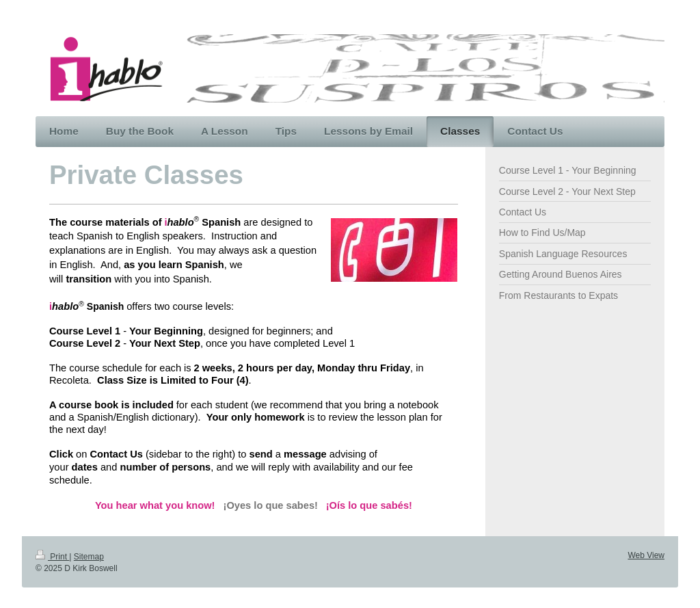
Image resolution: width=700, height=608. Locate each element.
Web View (646, 555)
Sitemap (89, 557)
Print (52, 557)
